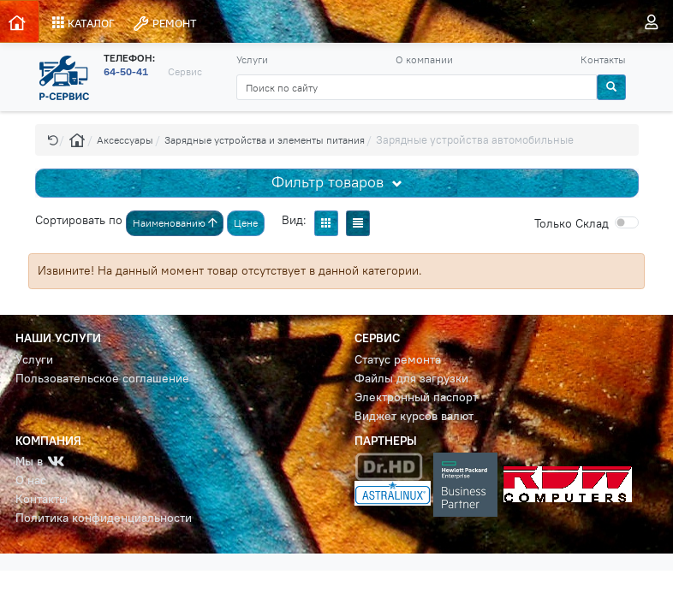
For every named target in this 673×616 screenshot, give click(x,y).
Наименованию (175, 223)
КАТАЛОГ (83, 23)
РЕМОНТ (164, 24)
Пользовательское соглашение (102, 379)
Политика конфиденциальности (104, 518)
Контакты (603, 59)
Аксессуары (125, 140)
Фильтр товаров (330, 182)
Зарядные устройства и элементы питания (265, 140)
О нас (31, 480)
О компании (424, 59)
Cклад (572, 223)
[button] (53, 140)
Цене (246, 223)
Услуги (252, 59)
